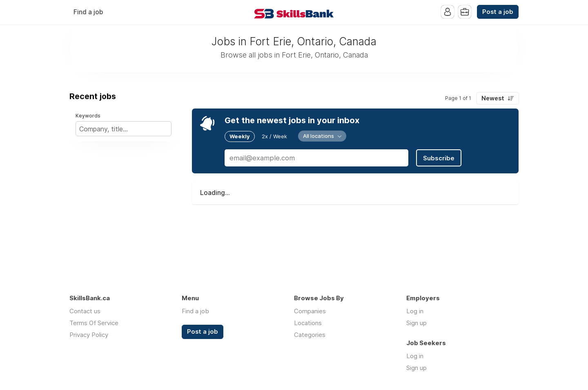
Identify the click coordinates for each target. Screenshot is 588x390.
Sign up (416, 323)
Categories (310, 335)
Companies (310, 311)
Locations (308, 323)
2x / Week (274, 136)
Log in (415, 311)
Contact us (85, 311)
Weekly (240, 136)
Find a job (88, 12)
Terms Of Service (94, 323)
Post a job (498, 12)
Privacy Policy (89, 335)
